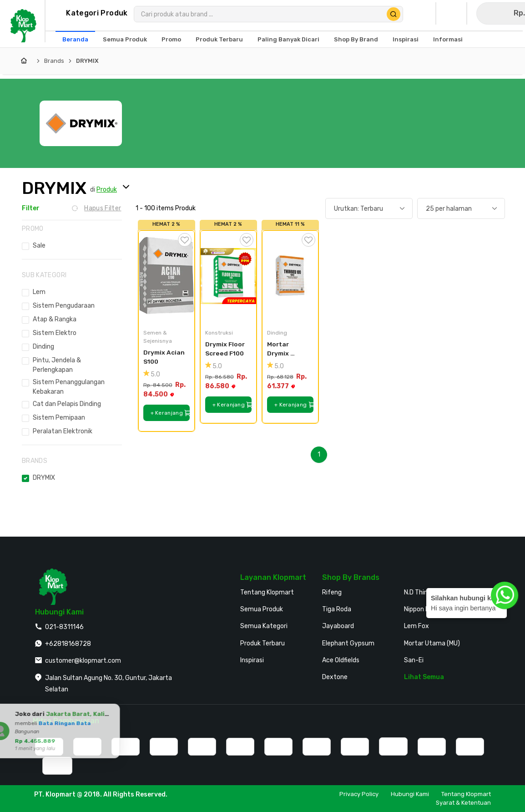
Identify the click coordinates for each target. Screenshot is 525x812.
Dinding (43, 347)
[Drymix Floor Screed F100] (228, 276)
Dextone (335, 677)
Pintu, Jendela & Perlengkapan (57, 365)
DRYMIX (87, 61)
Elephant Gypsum (348, 643)
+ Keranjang (170, 413)
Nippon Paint (423, 609)
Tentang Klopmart (267, 592)
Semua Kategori (264, 626)
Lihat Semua (424, 677)
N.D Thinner (421, 592)
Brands (54, 61)
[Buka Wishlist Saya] (453, 13)
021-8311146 (64, 627)
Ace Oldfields (341, 660)
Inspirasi (252, 660)
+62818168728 (68, 644)
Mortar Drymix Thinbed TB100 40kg (286, 349)
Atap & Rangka (55, 319)
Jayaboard (338, 626)
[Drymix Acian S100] (167, 276)
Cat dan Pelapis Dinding (67, 404)
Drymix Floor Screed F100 (226, 349)
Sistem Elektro (55, 333)
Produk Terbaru (262, 643)
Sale (39, 246)
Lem (39, 292)
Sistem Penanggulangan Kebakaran (69, 387)
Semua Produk (262, 609)
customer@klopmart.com (83, 661)
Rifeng (332, 592)
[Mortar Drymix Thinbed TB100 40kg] (290, 276)
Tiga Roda (337, 609)
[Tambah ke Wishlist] (185, 240)
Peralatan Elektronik (63, 431)
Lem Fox (416, 626)
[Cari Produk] (394, 14)
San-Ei (414, 660)
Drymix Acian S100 (165, 357)
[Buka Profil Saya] (422, 13)
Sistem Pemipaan (59, 418)
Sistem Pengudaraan (64, 306)
